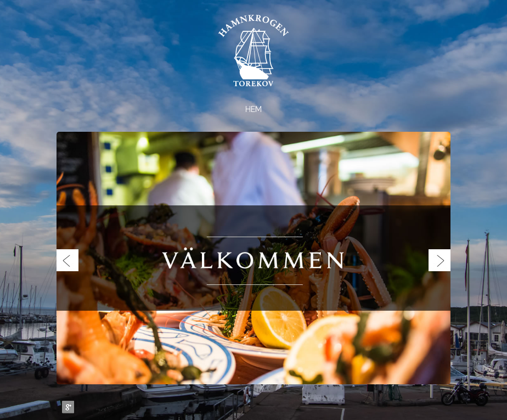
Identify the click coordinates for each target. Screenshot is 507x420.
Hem (253, 109)
